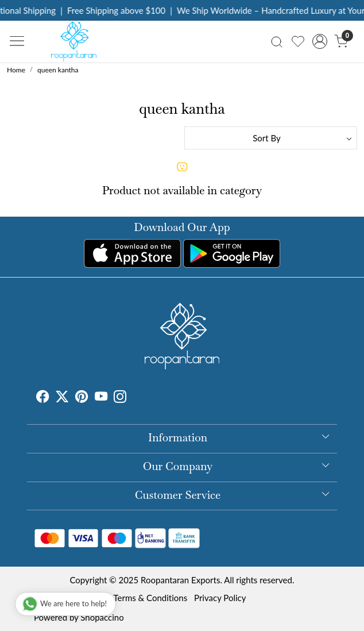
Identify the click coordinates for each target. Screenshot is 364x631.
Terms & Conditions (150, 598)
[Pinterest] (82, 398)
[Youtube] (101, 398)
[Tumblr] (133, 398)
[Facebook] (42, 398)
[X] (62, 398)
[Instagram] (120, 398)
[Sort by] (271, 138)
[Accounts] (320, 41)
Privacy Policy (220, 598)
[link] (277, 41)
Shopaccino (102, 617)
